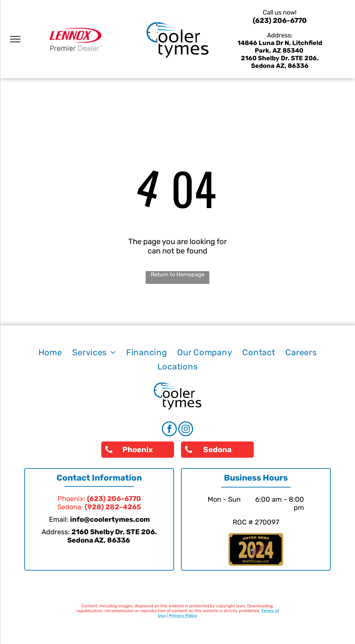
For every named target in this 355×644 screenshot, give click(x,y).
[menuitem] (50, 352)
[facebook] (169, 430)
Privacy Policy (183, 616)
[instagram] (186, 430)
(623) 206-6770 (280, 20)
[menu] (15, 39)
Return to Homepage (178, 274)
